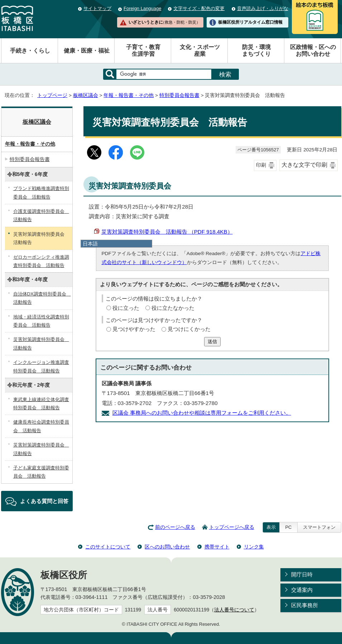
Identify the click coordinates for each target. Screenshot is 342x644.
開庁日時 (302, 574)
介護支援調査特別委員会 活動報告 (41, 215)
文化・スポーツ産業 (200, 50)
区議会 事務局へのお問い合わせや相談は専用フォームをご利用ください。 (202, 413)
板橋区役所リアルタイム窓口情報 (250, 22)
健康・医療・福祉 (87, 51)
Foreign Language (142, 8)
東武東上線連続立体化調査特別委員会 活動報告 (41, 404)
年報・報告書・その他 (129, 95)
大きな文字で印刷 (304, 165)
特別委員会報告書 (179, 95)
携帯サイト (217, 547)
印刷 (261, 165)
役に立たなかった (173, 308)
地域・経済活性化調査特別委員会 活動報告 (41, 321)
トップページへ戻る (232, 527)
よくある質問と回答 (44, 501)
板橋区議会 (86, 95)
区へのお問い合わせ (167, 547)
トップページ (52, 95)
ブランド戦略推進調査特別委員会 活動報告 (41, 192)
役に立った (126, 308)
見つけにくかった (189, 329)
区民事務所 (305, 605)
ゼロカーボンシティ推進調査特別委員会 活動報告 (41, 261)
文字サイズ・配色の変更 (199, 8)
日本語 (90, 244)
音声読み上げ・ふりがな (263, 8)
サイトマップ (97, 8)
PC (288, 527)
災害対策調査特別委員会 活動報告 (41, 343)
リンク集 (254, 547)
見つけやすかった (134, 329)
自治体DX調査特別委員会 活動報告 (42, 298)
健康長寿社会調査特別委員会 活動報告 (41, 426)
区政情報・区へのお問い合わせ (313, 50)
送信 (212, 341)
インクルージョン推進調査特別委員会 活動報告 (41, 366)
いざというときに (164, 22)
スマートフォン (319, 527)
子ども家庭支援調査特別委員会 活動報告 (41, 472)
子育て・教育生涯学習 (143, 50)
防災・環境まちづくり (256, 50)
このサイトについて (108, 547)
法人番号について (234, 610)
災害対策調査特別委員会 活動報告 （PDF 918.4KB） (167, 232)
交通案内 (302, 590)
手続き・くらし (30, 51)
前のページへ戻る (175, 527)
